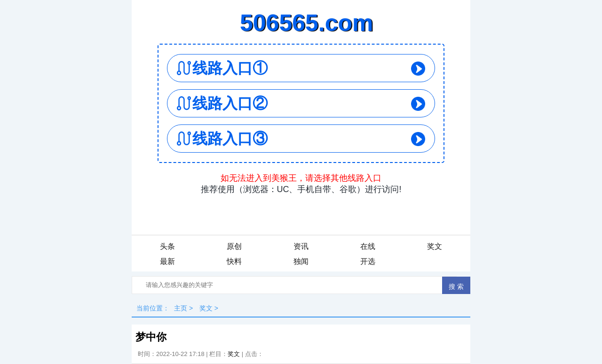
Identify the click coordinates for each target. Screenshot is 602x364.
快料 (234, 261)
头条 (167, 246)
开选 (368, 261)
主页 (181, 308)
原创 (234, 246)
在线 (368, 246)
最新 (167, 261)
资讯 (301, 246)
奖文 (435, 246)
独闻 (301, 261)
